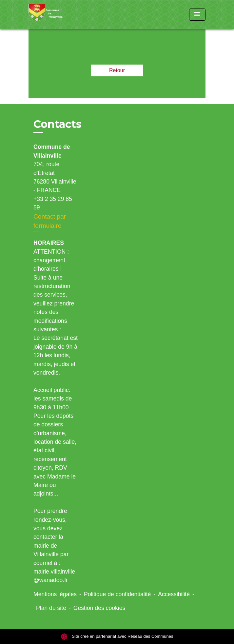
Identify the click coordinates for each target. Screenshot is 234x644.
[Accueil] (53, 15)
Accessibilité (174, 594)
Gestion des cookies (99, 608)
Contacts (58, 124)
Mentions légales (55, 594)
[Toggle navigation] (197, 15)
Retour (117, 70)
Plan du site (51, 608)
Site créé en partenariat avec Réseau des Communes (117, 636)
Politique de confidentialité (117, 594)
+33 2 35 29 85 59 (53, 203)
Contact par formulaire (50, 221)
